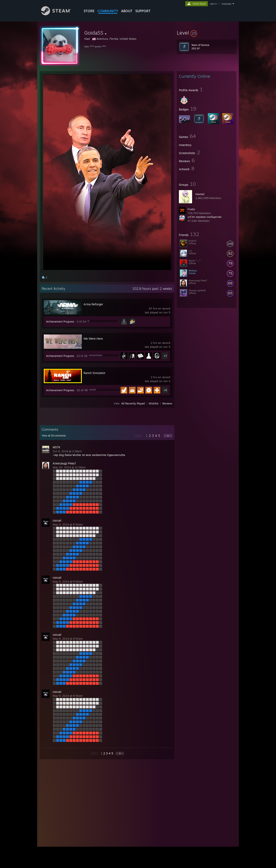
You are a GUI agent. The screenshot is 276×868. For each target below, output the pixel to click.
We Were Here (93, 339)
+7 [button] (165, 356)
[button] (207, 33)
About (127, 11)
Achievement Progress (60, 321)
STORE (89, 11)
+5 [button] (165, 390)
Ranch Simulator (94, 373)
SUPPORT (143, 11)
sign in (213, 4)
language (227, 4)
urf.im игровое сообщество (205, 217)
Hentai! (200, 194)
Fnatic (191, 209)
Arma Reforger (93, 304)
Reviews (167, 403)
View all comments (54, 436)
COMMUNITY (108, 11)
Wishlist (154, 403)
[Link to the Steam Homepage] (59, 14)
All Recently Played (133, 403)
